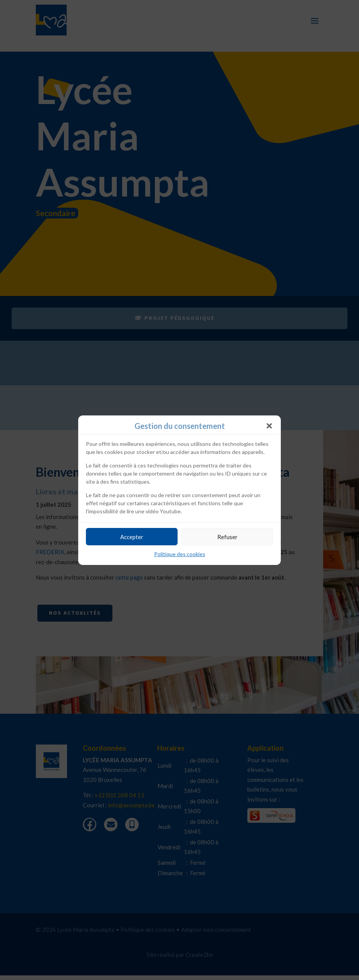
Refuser (227, 537)
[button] (269, 426)
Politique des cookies (180, 554)
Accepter (132, 537)
